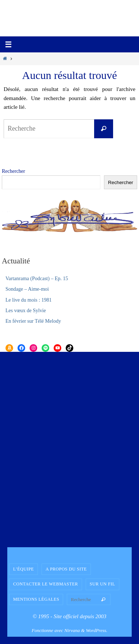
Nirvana (72, 630)
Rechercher (13, 171)
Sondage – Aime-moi (27, 289)
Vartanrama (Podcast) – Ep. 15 (37, 279)
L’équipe (24, 569)
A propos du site (66, 569)
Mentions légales (36, 599)
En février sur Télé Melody (33, 321)
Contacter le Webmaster (46, 584)
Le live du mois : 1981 (28, 300)
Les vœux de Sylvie (26, 311)
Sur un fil (103, 584)
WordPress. (96, 630)
